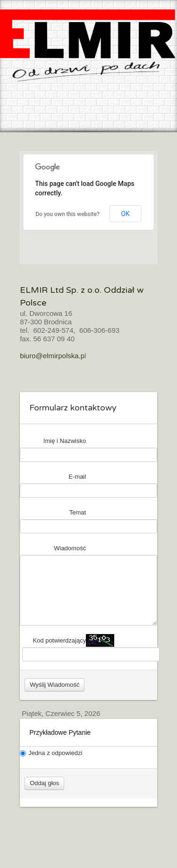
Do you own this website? (67, 214)
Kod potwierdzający (59, 640)
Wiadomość (70, 548)
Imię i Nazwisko (65, 441)
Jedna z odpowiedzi (51, 753)
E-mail (77, 477)
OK (125, 214)
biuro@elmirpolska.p (52, 356)
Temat (78, 512)
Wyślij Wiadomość (55, 685)
